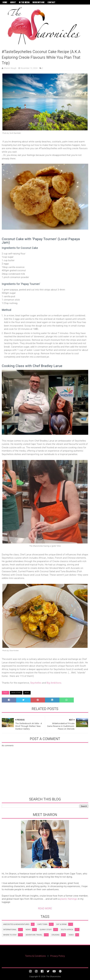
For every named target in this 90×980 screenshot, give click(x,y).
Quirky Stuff (46, 930)
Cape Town (42, 924)
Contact (51, 2)
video (71, 935)
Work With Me (38, 2)
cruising (56, 935)
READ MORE (45, 908)
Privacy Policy (58, 956)
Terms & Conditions (36, 956)
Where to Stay (10, 935)
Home (5, 2)
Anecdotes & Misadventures (16, 924)
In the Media (24, 2)
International (10, 930)
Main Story (16, 693)
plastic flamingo (69, 899)
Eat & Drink (62, 924)
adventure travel (34, 935)
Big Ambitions (54, 683)
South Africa (67, 930)
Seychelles (36, 683)
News (27, 693)
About (13, 2)
